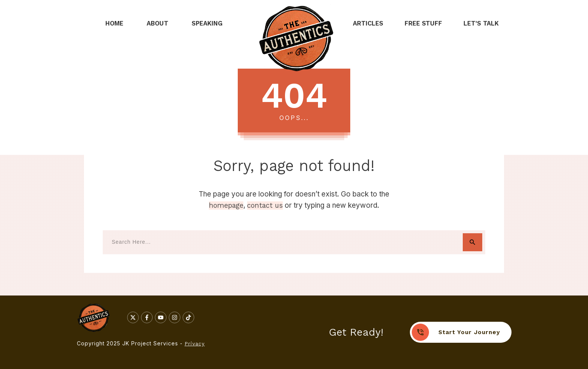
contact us (265, 205)
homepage (226, 205)
